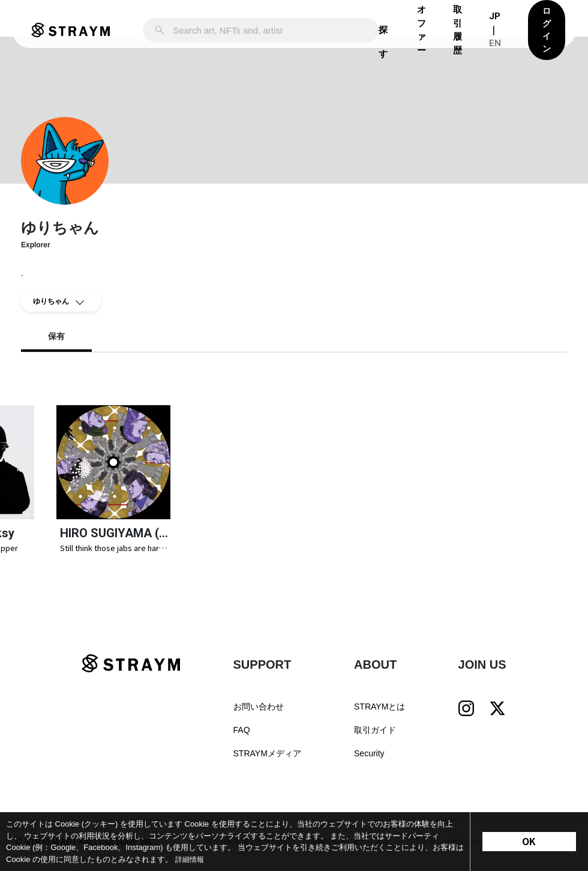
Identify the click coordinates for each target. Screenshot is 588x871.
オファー (421, 30)
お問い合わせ (259, 714)
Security (369, 761)
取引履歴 (457, 30)
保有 (56, 337)
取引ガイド (375, 737)
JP (495, 16)
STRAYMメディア (267, 761)
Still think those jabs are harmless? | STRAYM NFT (114, 555)
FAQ (242, 737)
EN (495, 43)
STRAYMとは (379, 714)
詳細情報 (191, 859)
